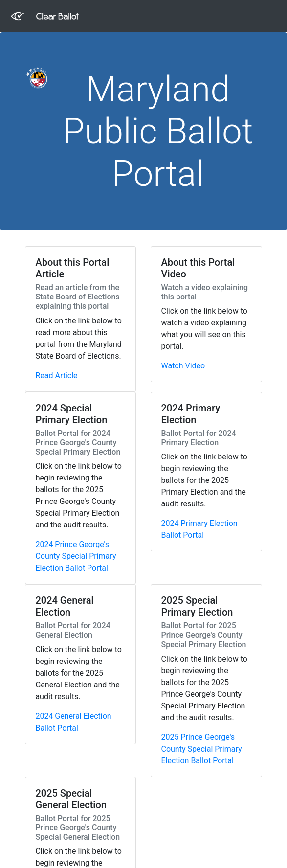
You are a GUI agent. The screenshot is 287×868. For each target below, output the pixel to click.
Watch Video (183, 366)
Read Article (56, 376)
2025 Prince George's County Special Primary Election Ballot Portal (201, 749)
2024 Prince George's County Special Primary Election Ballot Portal (76, 556)
